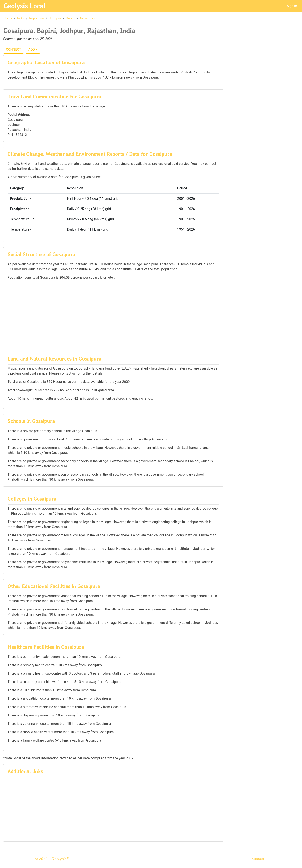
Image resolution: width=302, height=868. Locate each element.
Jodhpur (55, 18)
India (21, 18)
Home (8, 18)
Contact (258, 859)
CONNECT (14, 50)
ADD (32, 50)
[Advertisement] (113, 313)
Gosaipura (88, 18)
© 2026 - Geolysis (52, 859)
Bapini (70, 18)
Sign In (292, 6)
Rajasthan (37, 18)
